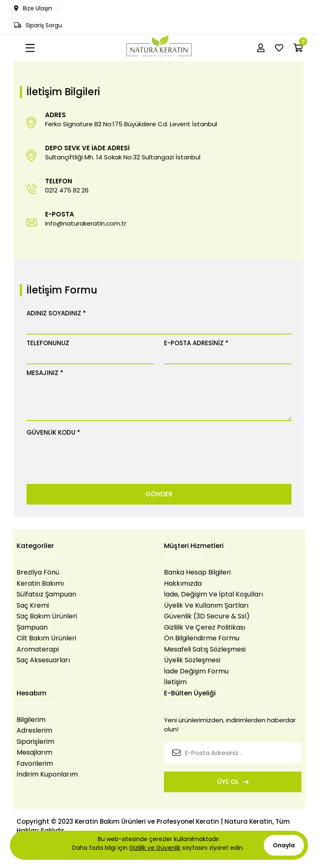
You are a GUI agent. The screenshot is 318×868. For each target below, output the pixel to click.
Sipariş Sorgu (38, 25)
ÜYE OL (233, 782)
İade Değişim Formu (196, 671)
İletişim (175, 682)
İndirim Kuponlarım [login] (47, 774)
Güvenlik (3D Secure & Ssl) (207, 616)
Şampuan (32, 628)
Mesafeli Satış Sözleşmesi (205, 649)
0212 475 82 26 (67, 190)
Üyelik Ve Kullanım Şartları (206, 606)
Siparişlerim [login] (35, 742)
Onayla (284, 845)
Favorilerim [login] (35, 764)
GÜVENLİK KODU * (53, 432)
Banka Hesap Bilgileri (197, 572)
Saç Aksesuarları (43, 660)
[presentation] (89, 455)
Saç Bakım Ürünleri (47, 616)
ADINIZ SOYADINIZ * (56, 313)
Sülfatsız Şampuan (46, 594)
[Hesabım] (261, 48)
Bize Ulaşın (33, 8)
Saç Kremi (33, 606)
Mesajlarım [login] (34, 753)
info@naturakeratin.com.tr (86, 223)
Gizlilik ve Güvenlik (155, 848)
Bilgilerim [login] (31, 720)
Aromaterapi (38, 649)
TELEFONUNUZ (48, 343)
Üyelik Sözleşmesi (192, 660)
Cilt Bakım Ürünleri (46, 638)
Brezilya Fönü (38, 572)
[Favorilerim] (279, 48)
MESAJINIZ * (45, 373)
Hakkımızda (183, 584)
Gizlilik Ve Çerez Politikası (205, 628)
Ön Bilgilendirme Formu (202, 638)
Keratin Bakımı (40, 584)
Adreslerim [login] (34, 731)
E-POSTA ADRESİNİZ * (196, 343)
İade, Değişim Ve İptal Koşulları (213, 594)
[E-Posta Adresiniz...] (233, 753)
